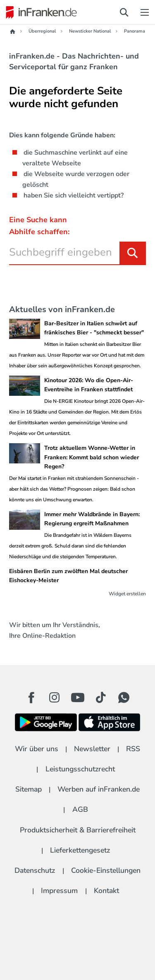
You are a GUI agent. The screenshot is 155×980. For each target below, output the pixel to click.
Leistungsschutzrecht (80, 769)
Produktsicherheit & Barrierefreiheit (78, 830)
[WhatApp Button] (124, 698)
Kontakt (106, 891)
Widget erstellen (127, 594)
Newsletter (92, 749)
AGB (80, 809)
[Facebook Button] (31, 698)
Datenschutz (35, 870)
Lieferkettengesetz (80, 850)
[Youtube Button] (78, 698)
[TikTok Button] (101, 698)
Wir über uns (37, 749)
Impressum (59, 891)
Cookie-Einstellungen (106, 870)
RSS (133, 749)
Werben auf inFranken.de (99, 789)
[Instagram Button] (55, 700)
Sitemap (29, 789)
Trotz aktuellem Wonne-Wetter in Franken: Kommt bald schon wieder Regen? (92, 457)
